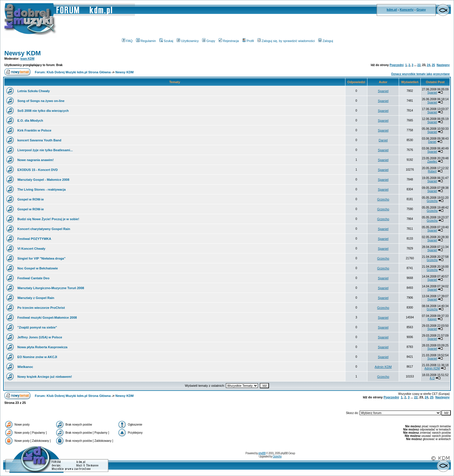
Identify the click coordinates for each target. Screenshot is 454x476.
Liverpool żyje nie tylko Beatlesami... (45, 150)
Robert (432, 171)
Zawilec (432, 162)
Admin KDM (383, 367)
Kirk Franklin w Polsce (34, 130)
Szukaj (166, 41)
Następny (443, 65)
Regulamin (146, 41)
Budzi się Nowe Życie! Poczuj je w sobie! (48, 219)
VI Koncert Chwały (31, 249)
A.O (432, 378)
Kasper (432, 319)
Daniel (383, 140)
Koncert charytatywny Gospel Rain (44, 229)
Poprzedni (397, 65)
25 (433, 65)
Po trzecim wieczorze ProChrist (41, 308)
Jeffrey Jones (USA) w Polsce (40, 337)
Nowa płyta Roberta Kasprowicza (42, 347)
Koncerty (407, 10)
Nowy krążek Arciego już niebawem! (45, 377)
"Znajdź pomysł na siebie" (37, 327)
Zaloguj (326, 41)
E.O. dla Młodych (30, 121)
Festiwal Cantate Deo (33, 278)
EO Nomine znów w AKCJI (37, 357)
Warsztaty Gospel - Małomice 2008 (43, 180)
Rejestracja (229, 41)
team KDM (27, 59)
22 (419, 65)
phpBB (262, 453)
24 (429, 65)
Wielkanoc (25, 367)
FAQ (127, 41)
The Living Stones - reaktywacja (42, 189)
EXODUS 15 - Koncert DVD (37, 170)
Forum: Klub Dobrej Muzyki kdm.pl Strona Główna (73, 72)
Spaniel (383, 91)
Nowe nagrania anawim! (35, 160)
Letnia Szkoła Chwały (34, 91)
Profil (248, 41)
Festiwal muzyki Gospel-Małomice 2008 (47, 318)
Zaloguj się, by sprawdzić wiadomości (286, 41)
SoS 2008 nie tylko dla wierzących (43, 111)
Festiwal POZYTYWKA (34, 239)
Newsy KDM (23, 53)
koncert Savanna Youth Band (39, 140)
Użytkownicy (188, 41)
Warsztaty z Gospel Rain (36, 298)
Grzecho (383, 199)
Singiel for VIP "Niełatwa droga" (41, 258)
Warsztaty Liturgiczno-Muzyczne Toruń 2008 (51, 288)
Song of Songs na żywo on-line (41, 101)
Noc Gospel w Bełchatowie (38, 268)
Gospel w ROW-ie (31, 199)
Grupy (421, 10)
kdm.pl (392, 10)
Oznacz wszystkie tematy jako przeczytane (420, 74)
